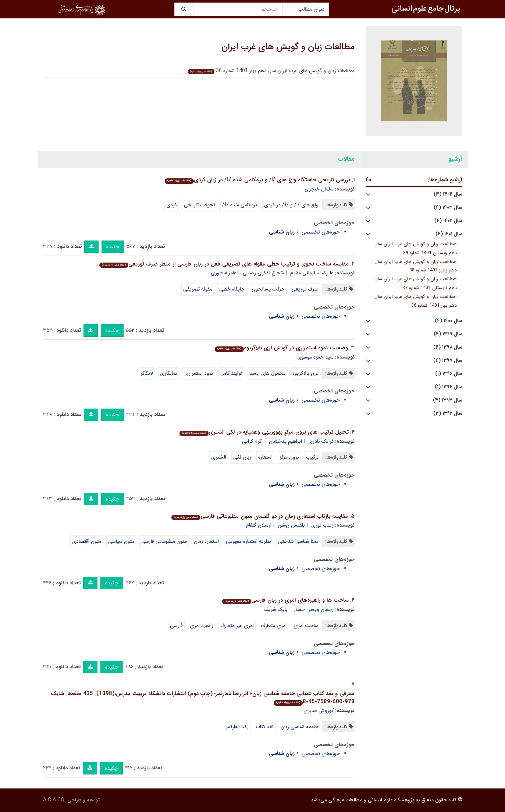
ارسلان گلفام (259, 525)
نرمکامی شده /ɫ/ (240, 205)
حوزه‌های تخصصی (321, 232)
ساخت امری (306, 626)
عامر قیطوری (224, 273)
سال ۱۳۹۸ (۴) (448, 347)
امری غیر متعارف (237, 626)
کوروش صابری (319, 710)
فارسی (176, 626)
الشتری (219, 457)
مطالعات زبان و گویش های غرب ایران (288, 47)
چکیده (113, 247)
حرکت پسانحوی (268, 289)
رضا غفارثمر (237, 727)
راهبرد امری (202, 626)
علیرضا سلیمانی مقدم (312, 273)
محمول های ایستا (267, 373)
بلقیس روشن (291, 525)
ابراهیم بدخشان (285, 441)
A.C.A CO (54, 800)
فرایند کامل (231, 373)
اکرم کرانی (252, 441)
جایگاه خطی (232, 289)
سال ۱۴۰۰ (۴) (449, 321)
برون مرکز (289, 457)
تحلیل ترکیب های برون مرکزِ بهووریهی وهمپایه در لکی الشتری (264, 432)
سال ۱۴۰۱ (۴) (449, 234)
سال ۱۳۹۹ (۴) (448, 334)
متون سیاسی (121, 541)
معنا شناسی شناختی (298, 541)
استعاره (265, 457)
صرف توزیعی (305, 289)
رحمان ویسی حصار (314, 609)
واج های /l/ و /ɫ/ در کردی (291, 205)
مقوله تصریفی (198, 289)
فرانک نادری (321, 441)
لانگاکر (147, 373)
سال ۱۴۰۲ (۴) (448, 221)
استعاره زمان (206, 541)
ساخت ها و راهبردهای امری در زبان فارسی (285, 600)
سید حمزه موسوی (315, 357)
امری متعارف (274, 626)
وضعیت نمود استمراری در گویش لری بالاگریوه (281, 348)
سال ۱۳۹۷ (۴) (448, 361)
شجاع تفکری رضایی (263, 273)
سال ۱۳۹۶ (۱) (449, 374)
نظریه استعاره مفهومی (248, 541)
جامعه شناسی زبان (300, 727)
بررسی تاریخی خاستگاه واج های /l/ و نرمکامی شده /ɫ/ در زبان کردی (257, 180)
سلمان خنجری (319, 189)
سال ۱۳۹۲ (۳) (448, 414)
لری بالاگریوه (305, 373)
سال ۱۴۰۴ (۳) (448, 194)
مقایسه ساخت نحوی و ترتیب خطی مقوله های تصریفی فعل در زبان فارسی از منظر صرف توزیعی (224, 264)
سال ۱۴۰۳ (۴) (448, 208)
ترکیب (312, 457)
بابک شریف (276, 609)
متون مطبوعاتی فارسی (164, 541)
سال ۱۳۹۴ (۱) (449, 387)
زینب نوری (322, 525)
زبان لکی (242, 457)
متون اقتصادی (87, 541)
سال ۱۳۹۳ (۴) (448, 400)
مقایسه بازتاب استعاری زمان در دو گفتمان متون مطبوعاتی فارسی (260, 516)
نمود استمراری (199, 373)
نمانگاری (169, 373)
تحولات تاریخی (200, 205)
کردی (172, 205)
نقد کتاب (265, 727)
